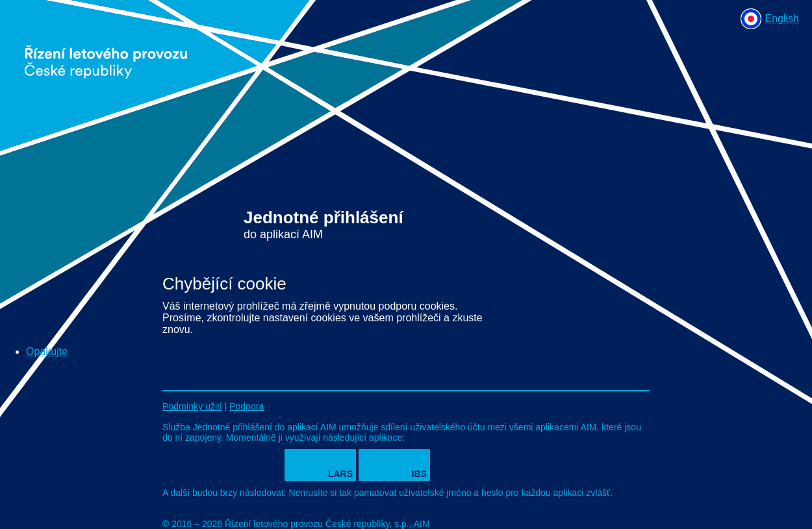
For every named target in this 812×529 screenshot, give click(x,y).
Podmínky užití (192, 406)
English (782, 18)
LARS (340, 474)
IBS (419, 474)
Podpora (247, 406)
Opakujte (47, 351)
